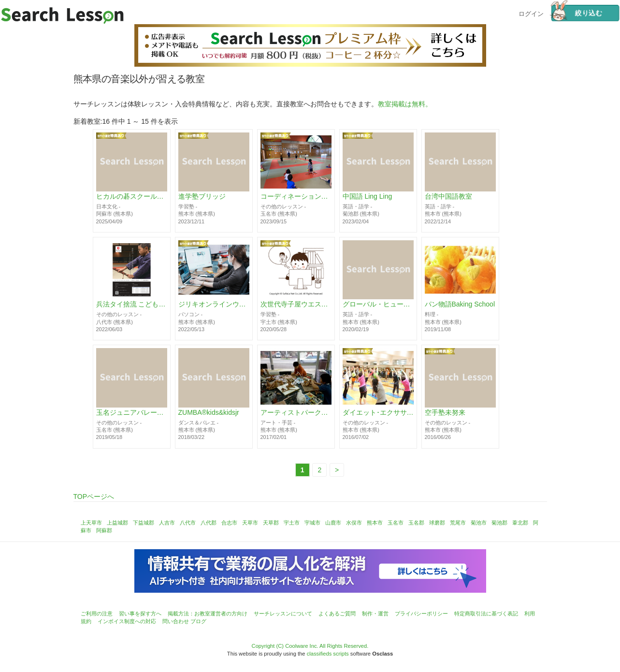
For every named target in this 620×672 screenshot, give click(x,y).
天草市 (250, 523)
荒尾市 (458, 523)
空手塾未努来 (445, 412)
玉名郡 (416, 523)
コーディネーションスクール (296, 197)
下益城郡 (144, 523)
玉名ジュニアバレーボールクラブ (132, 412)
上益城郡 (117, 523)
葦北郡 (520, 523)
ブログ (198, 621)
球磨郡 (437, 523)
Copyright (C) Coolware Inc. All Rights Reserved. (310, 646)
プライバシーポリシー (421, 614)
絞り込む (577, 13)
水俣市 (354, 523)
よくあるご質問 (337, 614)
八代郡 (209, 523)
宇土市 (292, 523)
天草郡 (271, 523)
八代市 (188, 523)
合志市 (229, 523)
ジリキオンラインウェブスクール (214, 305)
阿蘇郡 (104, 530)
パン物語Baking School (460, 305)
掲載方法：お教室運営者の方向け (208, 614)
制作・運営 (375, 614)
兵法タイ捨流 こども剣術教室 (132, 305)
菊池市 (479, 523)
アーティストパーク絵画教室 (296, 412)
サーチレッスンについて (283, 614)
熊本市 (375, 523)
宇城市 (312, 523)
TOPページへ (94, 497)
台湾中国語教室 (448, 197)
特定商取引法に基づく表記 (486, 614)
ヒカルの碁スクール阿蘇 (132, 197)
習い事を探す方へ (140, 614)
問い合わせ (176, 621)
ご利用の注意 (97, 614)
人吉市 (167, 523)
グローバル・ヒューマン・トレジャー (378, 305)
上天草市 (91, 523)
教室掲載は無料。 (405, 104)
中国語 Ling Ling (368, 197)
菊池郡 (499, 523)
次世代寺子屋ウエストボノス (296, 305)
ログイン (531, 13)
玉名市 (396, 523)
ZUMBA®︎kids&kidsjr (209, 412)
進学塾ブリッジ (202, 197)
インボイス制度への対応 (127, 621)
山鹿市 (333, 523)
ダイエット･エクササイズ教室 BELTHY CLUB (378, 412)
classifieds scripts (328, 654)
